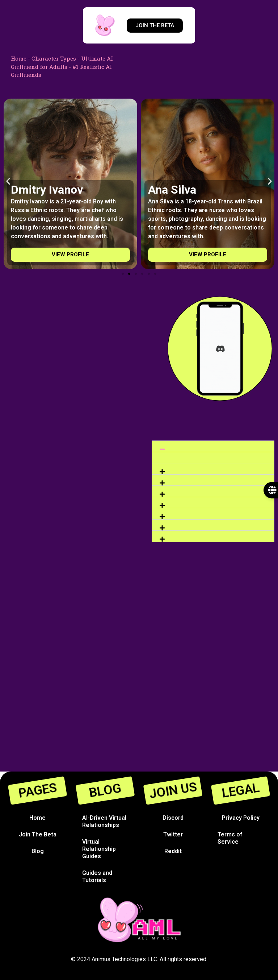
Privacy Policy (241, 818)
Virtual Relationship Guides (99, 849)
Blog (38, 851)
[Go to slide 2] (129, 274)
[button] (8, 181)
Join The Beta (38, 834)
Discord (173, 818)
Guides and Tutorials (97, 876)
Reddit (173, 851)
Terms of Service (230, 838)
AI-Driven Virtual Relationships (104, 821)
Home (19, 58)
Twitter (173, 834)
